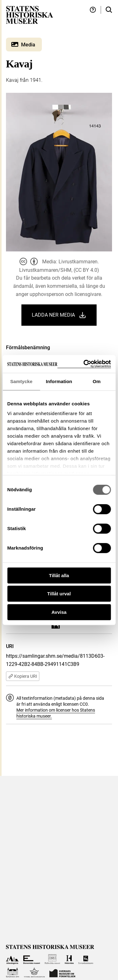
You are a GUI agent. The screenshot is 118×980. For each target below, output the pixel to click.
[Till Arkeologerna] (12, 959)
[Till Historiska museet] (69, 959)
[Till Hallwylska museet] (52, 959)
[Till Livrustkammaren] (86, 959)
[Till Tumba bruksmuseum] (34, 973)
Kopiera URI (23, 676)
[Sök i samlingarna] (109, 10)
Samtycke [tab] (21, 381)
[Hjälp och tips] (93, 10)
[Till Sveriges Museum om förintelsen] (62, 973)
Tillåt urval (59, 594)
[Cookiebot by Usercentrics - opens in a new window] (84, 364)
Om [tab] (97, 381)
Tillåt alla (59, 575)
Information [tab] (59, 381)
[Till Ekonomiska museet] (32, 959)
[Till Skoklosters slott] (13, 973)
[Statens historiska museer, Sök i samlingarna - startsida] (30, 15)
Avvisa (59, 612)
